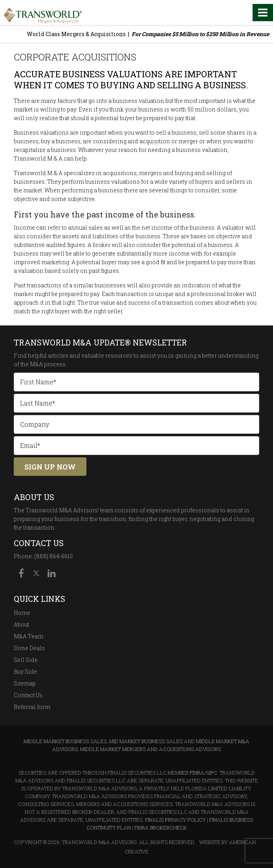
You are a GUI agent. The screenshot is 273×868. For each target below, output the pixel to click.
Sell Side (26, 660)
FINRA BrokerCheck (161, 828)
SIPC (212, 773)
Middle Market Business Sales (65, 741)
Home (22, 613)
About (21, 624)
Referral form (32, 707)
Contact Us (28, 695)
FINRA (197, 773)
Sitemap (25, 683)
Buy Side (25, 672)
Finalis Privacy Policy (175, 820)
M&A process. (48, 364)
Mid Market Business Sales (146, 741)
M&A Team (28, 636)
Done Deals (29, 648)
